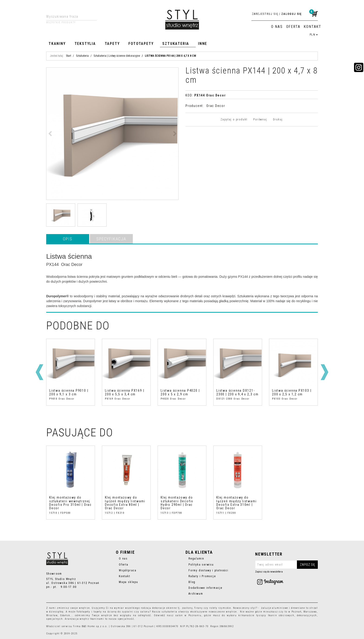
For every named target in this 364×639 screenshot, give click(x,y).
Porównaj (260, 119)
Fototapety (141, 44)
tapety (98, 612)
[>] (325, 372)
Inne (203, 44)
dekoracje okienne (165, 608)
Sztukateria (176, 44)
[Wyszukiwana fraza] (68, 17)
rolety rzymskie (220, 608)
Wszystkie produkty (61, 23)
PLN (314, 35)
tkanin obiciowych (281, 615)
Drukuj (278, 119)
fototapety (83, 612)
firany (199, 608)
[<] (39, 372)
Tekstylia (85, 44)
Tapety (112, 44)
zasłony (187, 608)
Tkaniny (57, 44)
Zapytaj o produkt (234, 119)
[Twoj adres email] (286, 565)
